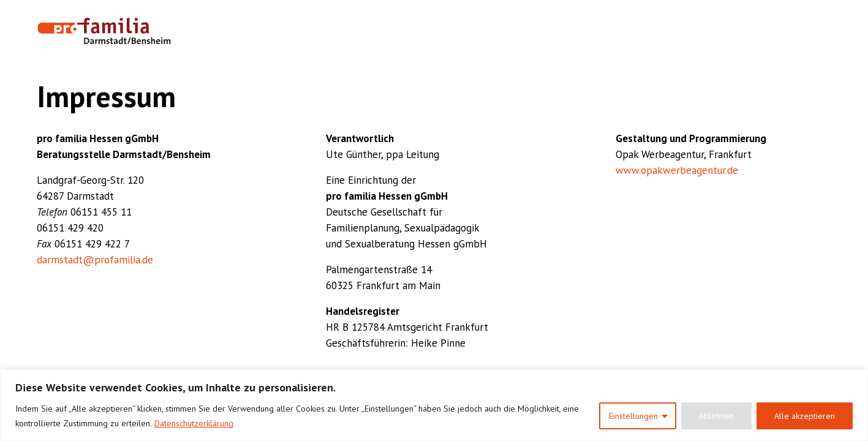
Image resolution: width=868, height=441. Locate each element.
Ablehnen (716, 416)
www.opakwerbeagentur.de (677, 170)
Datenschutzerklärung (194, 423)
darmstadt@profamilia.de (95, 260)
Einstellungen (633, 416)
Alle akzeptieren (805, 416)
